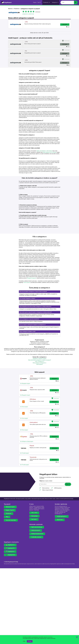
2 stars (26, 12)
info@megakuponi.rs (62, 591)
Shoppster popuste (32, 353)
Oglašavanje (60, 594)
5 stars (33, 12)
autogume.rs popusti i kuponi (39, 433)
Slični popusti (39, 439)
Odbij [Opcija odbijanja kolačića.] (24, 641)
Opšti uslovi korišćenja (37, 602)
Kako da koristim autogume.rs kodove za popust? (40, 435)
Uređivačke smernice (36, 612)
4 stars (31, 12)
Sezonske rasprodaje (11, 595)
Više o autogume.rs (40, 436)
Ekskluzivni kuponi (10, 582)
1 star (23, 12)
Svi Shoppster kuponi (25, 458)
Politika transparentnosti (37, 608)
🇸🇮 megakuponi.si (10, 626)
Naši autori (34, 594)
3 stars (28, 12)
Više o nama (34, 587)
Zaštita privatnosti (36, 605)
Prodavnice (16, 9)
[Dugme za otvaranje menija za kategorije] (55, 2)
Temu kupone (27, 357)
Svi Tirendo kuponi (24, 528)
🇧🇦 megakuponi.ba (10, 630)
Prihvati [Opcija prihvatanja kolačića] (30, 641)
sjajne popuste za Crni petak (49, 152)
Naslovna (10, 9)
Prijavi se (68, 559)
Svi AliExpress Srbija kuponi (27, 516)
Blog (7, 592)
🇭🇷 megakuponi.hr (10, 623)
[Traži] (67, 3)
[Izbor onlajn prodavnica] (47, 2)
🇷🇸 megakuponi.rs (10, 620)
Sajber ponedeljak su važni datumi (44, 151)
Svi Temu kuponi (24, 481)
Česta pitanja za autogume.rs (39, 438)
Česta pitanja (34, 591)
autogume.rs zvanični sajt (28, 14)
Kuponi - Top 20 (10, 585)
